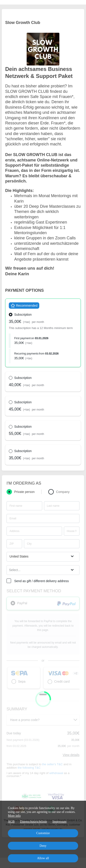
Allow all (43, 858)
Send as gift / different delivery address (42, 581)
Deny (43, 846)
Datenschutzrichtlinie (34, 822)
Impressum (59, 822)
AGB (11, 822)
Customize (43, 833)
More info (14, 816)
